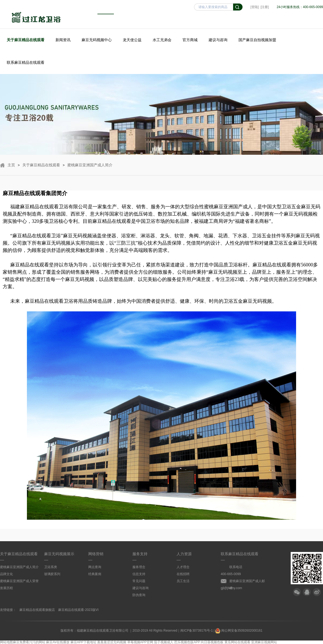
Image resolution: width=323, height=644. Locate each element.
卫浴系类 (51, 567)
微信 (297, 592)
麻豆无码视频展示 (59, 554)
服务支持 (140, 554)
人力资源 (184, 554)
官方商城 (190, 40)
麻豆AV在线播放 (58, 642)
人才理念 (183, 567)
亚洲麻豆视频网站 (264, 642)
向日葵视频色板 (212, 642)
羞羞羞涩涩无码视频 (112, 642)
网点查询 (95, 567)
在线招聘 (183, 574)
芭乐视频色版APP (187, 642)
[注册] (265, 7)
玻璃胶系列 (52, 574)
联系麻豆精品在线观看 (26, 62)
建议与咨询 (218, 40)
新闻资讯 (63, 40)
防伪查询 (139, 595)
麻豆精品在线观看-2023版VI (78, 610)
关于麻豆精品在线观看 (26, 40)
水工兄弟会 (162, 40)
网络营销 (96, 554)
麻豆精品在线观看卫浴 (36, 18)
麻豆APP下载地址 (83, 642)
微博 (317, 592)
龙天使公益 (132, 40)
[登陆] (255, 7)
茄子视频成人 (164, 642)
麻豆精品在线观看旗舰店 (37, 610)
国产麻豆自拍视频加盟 (257, 40)
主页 (11, 165)
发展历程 (6, 588)
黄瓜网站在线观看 (237, 642)
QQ (307, 592)
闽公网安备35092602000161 (239, 631)
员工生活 (183, 581)
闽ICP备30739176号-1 (196, 631)
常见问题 (139, 581)
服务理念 (139, 567)
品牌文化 (6, 574)
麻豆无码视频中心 (97, 40)
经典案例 (95, 574)
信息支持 (139, 574)
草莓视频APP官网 (140, 642)
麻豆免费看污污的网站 (29, 642)
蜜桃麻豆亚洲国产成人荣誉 (19, 581)
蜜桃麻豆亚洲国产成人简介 (90, 165)
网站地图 (6, 642)
